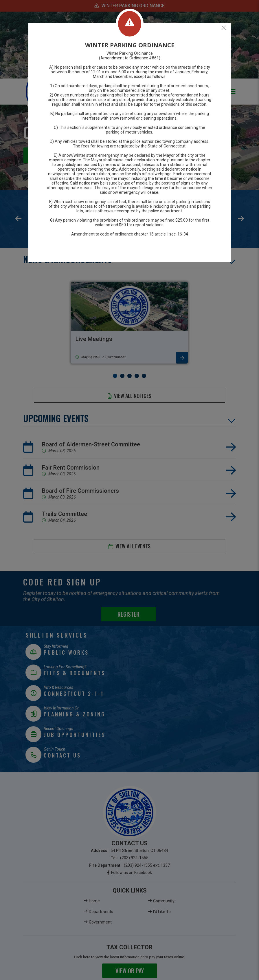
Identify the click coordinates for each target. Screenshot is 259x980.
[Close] (224, 28)
